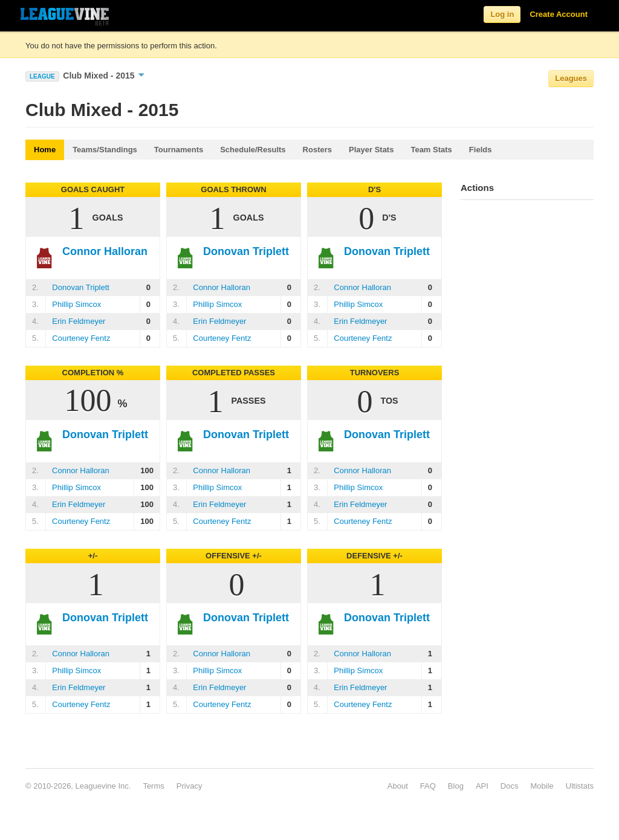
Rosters (317, 150)
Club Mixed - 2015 (104, 76)
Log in (502, 14)
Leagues (571, 78)
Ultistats (580, 786)
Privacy (190, 786)
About (398, 786)
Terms (153, 786)
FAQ (428, 786)
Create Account (559, 14)
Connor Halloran (222, 287)
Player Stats (371, 150)
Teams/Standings (105, 150)
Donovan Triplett (81, 287)
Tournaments (179, 150)
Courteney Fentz (81, 338)
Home (45, 150)
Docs (510, 786)
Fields (481, 150)
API (482, 786)
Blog (456, 786)
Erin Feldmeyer (79, 321)
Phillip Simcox (76, 304)
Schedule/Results (253, 150)
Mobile (542, 786)
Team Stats (431, 150)
